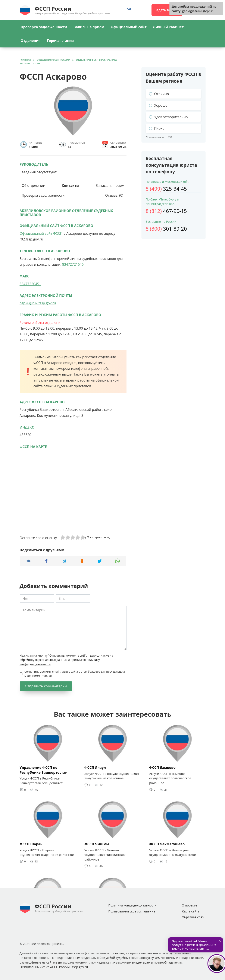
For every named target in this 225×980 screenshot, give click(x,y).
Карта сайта (191, 911)
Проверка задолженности (44, 27)
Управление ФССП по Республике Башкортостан (44, 770)
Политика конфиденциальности (132, 905)
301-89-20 (166, 229)
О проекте (190, 905)
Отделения (31, 41)
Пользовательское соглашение (132, 911)
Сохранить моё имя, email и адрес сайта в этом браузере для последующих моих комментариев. (75, 674)
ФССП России (53, 9)
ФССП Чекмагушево (167, 844)
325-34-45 (166, 189)
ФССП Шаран (31, 844)
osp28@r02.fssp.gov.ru (38, 303)
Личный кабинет (168, 27)
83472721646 (73, 264)
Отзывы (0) (114, 195)
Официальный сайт (129, 27)
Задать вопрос (167, 10)
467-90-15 (166, 211)
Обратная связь (194, 917)
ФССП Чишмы (97, 844)
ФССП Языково (162, 768)
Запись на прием (89, 27)
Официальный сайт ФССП (41, 233)
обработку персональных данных (43, 660)
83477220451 (30, 284)
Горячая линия (60, 41)
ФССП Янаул (95, 768)
